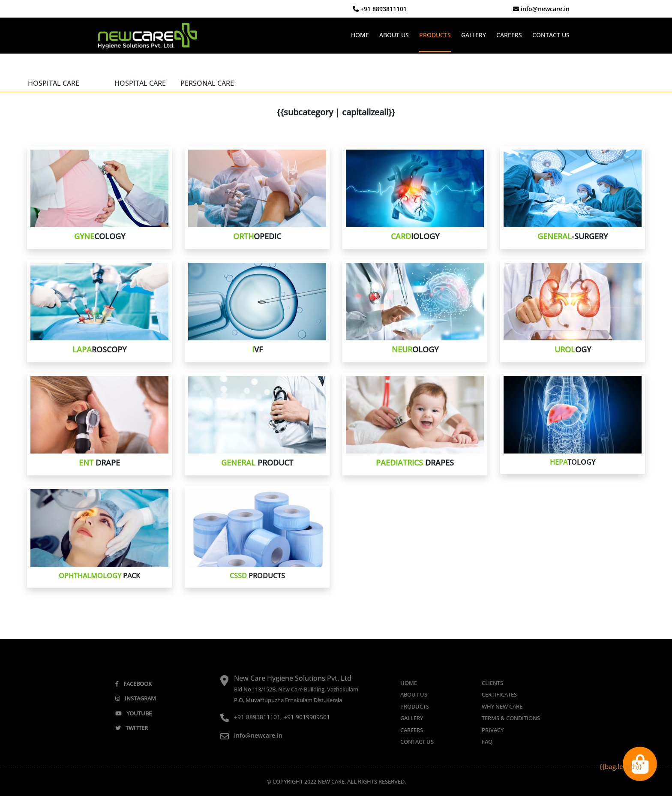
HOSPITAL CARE (54, 83)
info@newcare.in (541, 9)
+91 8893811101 (380, 9)
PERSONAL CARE (207, 83)
